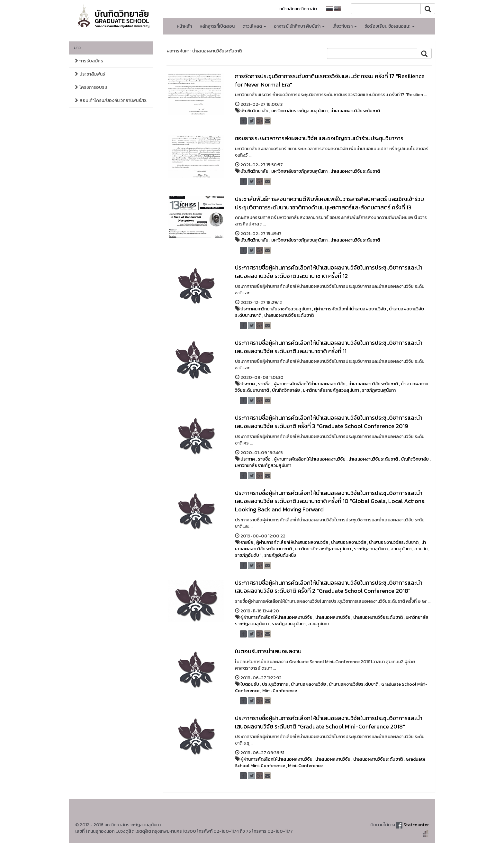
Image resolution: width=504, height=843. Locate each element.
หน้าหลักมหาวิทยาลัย (298, 9)
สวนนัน (421, 549)
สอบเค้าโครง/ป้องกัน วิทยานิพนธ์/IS (110, 101)
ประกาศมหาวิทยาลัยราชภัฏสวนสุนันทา (276, 309)
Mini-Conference (280, 691)
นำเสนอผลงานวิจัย (349, 542)
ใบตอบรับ (250, 684)
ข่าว (77, 48)
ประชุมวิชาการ (275, 684)
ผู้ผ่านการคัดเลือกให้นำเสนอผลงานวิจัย (350, 309)
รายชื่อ (264, 384)
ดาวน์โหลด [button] (254, 26)
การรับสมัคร (89, 61)
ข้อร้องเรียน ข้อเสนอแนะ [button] (390, 26)
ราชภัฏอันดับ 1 (248, 555)
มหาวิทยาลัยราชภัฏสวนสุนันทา (299, 111)
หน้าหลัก (184, 26)
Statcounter (416, 825)
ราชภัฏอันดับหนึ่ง (280, 555)
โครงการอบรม (90, 87)
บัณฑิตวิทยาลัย (254, 111)
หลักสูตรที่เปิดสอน (217, 26)
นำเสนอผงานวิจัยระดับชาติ (355, 111)
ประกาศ (248, 384)
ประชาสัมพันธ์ (90, 74)
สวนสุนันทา (401, 549)
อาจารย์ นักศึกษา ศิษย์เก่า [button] (299, 26)
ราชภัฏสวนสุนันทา (379, 390)
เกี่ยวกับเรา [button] (345, 26)
